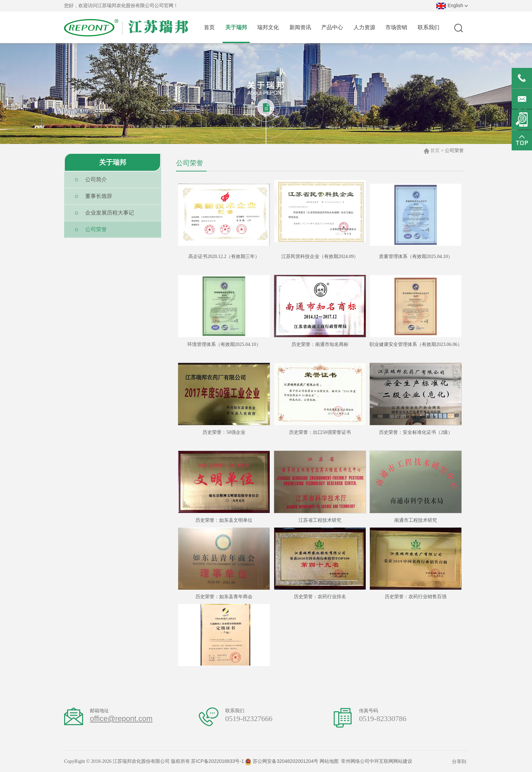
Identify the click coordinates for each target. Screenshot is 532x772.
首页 (435, 150)
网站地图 (329, 761)
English (452, 5)
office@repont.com (121, 719)
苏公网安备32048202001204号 (282, 761)
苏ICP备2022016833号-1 (217, 761)
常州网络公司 (355, 761)
